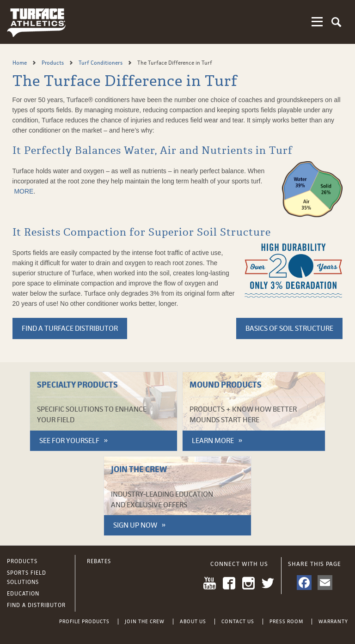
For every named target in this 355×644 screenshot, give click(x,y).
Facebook (229, 583)
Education (23, 594)
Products (53, 63)
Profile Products (84, 621)
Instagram (248, 583)
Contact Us (238, 621)
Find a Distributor (36, 605)
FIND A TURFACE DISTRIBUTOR (70, 328)
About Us (193, 621)
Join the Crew (145, 621)
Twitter (268, 583)
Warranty (333, 621)
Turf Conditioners (101, 63)
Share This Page (315, 564)
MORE (24, 191)
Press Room (286, 621)
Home (20, 63)
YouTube (210, 583)
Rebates (99, 561)
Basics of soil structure (289, 328)
